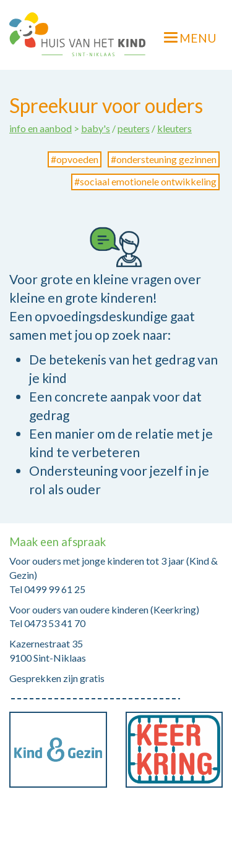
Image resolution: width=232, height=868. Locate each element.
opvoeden (77, 159)
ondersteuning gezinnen (166, 159)
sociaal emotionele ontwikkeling (148, 181)
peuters (134, 128)
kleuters (174, 128)
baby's (96, 128)
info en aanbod (41, 128)
